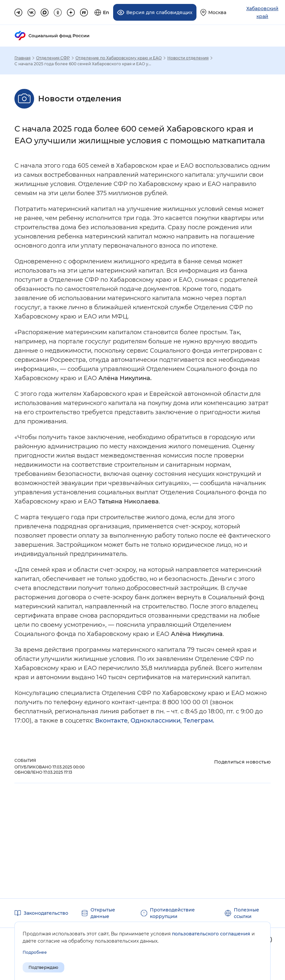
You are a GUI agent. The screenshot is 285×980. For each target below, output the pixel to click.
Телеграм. (199, 720)
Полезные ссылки (246, 913)
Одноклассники (155, 720)
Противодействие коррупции (172, 913)
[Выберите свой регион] (213, 12)
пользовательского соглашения (211, 934)
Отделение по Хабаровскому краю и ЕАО (119, 58)
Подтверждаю (43, 967)
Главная (22, 58)
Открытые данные (103, 913)
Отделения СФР (53, 58)
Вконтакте (111, 720)
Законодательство (46, 913)
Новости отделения (188, 58)
